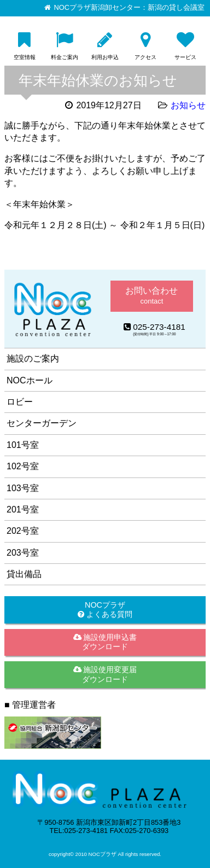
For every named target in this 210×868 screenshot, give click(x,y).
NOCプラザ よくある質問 (105, 610)
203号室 (23, 553)
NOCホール (30, 380)
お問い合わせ (151, 296)
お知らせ (188, 105)
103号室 (23, 488)
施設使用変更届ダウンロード (105, 674)
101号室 (23, 445)
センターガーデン (42, 423)
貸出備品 (24, 574)
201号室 (23, 509)
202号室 (23, 531)
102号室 (23, 466)
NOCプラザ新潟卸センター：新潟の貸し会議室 (129, 8)
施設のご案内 (33, 359)
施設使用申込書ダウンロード (105, 642)
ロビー (20, 402)
